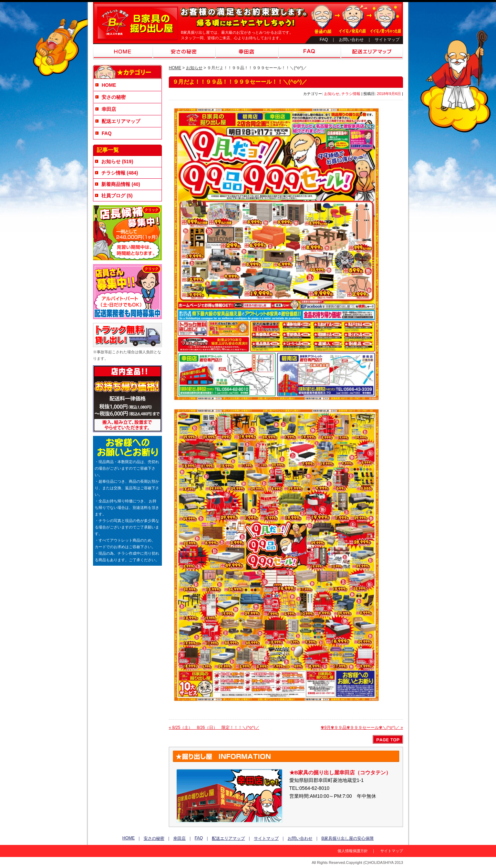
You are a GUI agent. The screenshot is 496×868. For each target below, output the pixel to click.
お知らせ (194, 68)
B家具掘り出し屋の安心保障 (348, 838)
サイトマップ (387, 40)
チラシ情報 (351, 94)
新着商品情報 (116, 184)
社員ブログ (113, 196)
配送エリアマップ (372, 52)
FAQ (324, 40)
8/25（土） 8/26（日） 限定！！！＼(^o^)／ (214, 728)
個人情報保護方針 (353, 851)
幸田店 (247, 52)
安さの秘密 (184, 52)
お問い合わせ (351, 40)
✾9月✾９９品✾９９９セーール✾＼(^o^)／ (362, 728)
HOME (123, 52)
